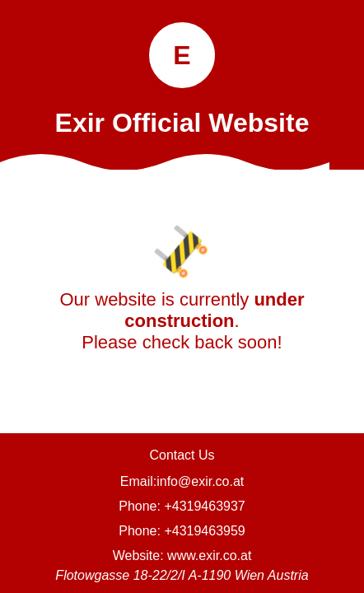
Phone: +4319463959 (182, 531)
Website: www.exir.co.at (182, 556)
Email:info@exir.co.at (182, 481)
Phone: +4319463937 (182, 506)
